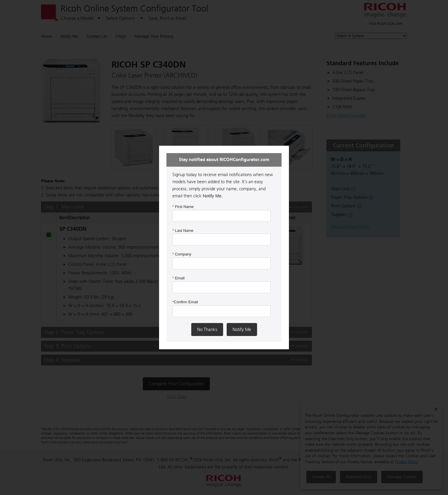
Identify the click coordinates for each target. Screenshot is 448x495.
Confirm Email (185, 302)
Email (178, 278)
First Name (183, 207)
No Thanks (207, 330)
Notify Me (242, 330)
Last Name (183, 231)
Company (182, 254)
